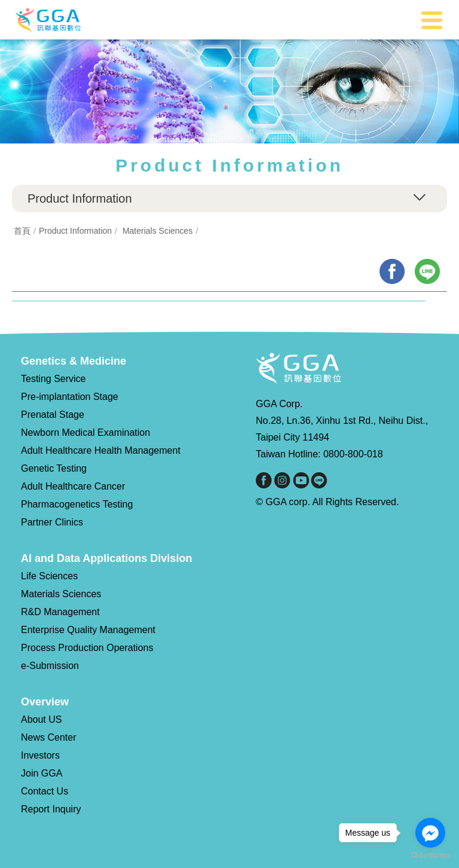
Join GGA (42, 773)
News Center (48, 737)
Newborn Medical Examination (85, 433)
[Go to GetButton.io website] (430, 856)
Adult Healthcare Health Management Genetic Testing (101, 459)
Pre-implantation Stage (70, 397)
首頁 (22, 231)
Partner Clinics (52, 522)
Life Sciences (49, 576)
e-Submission (50, 666)
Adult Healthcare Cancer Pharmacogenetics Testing (77, 495)
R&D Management (60, 612)
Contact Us (45, 791)
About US (41, 719)
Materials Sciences (158, 231)
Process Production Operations (87, 648)
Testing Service (53, 379)
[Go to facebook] (430, 833)
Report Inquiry (51, 809)
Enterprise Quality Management (88, 630)
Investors (40, 755)
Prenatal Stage (53, 415)
